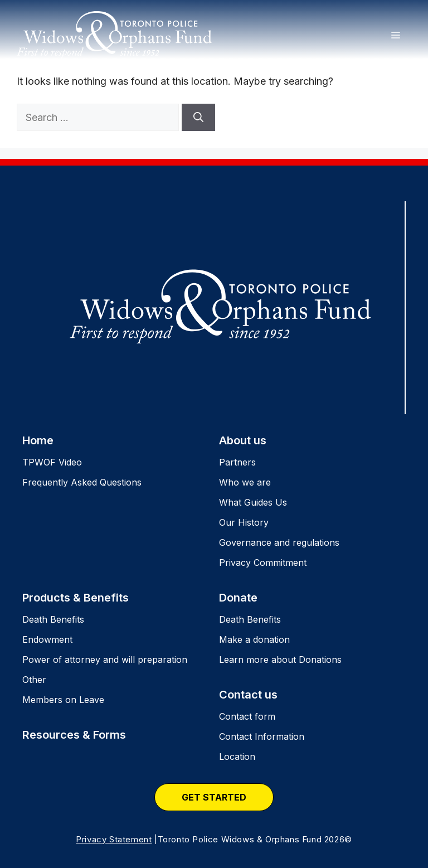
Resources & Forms (74, 735)
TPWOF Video (52, 462)
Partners (237, 462)
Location (237, 757)
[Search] (198, 117)
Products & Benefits (76, 598)
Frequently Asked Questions (82, 482)
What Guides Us (253, 502)
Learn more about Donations (280, 660)
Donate (238, 598)
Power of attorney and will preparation (105, 660)
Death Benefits (53, 619)
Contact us (248, 695)
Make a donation (254, 639)
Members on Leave (63, 700)
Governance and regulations (279, 542)
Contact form (247, 716)
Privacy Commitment (263, 562)
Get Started (214, 797)
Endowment (47, 639)
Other (34, 680)
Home (38, 440)
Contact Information (262, 736)
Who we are (245, 482)
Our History (244, 522)
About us (243, 440)
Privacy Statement (114, 839)
